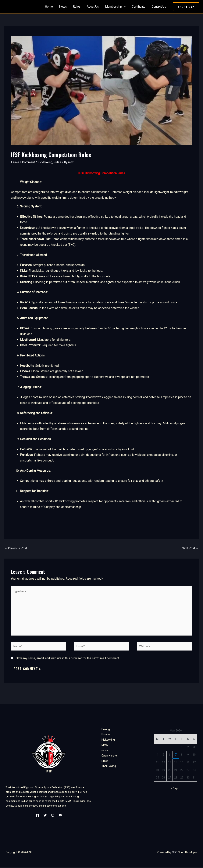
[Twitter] (45, 816)
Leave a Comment (23, 162)
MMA (105, 746)
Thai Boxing (109, 767)
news (105, 751)
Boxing (106, 730)
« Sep (174, 789)
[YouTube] (60, 816)
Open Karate (109, 756)
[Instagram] (53, 816)
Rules (57, 162)
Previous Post (16, 548)
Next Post (190, 548)
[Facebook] (37, 816)
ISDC (175, 853)
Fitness (106, 735)
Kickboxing (45, 162)
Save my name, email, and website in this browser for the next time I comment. (68, 659)
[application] (124, 7)
